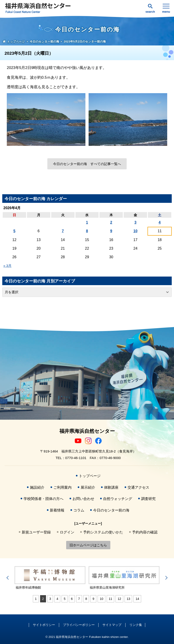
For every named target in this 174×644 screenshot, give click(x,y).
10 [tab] (101, 599)
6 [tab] (72, 599)
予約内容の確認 (145, 532)
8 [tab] (86, 599)
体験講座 (111, 487)
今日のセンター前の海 (111, 510)
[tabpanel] (50, 578)
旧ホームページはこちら (88, 545)
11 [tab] (111, 599)
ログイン (67, 532)
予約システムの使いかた (103, 532)
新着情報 (57, 510)
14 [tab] (137, 599)
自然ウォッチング (118, 499)
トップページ (90, 476)
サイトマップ (112, 625)
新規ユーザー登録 (36, 532)
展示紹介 (88, 487)
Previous (8, 578)
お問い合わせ (83, 499)
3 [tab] (50, 599)
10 (135, 231)
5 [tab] (65, 599)
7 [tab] (79, 599)
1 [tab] (36, 599)
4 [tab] (57, 599)
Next (166, 578)
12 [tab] (119, 599)
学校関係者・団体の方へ (43, 499)
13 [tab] (128, 599)
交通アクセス (138, 487)
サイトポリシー (44, 625)
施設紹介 (37, 487)
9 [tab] (93, 599)
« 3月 (7, 266)
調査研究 (148, 499)
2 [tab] (43, 599)
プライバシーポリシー (79, 625)
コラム (79, 510)
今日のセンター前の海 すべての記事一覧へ (87, 164)
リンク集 (136, 625)
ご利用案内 (63, 487)
